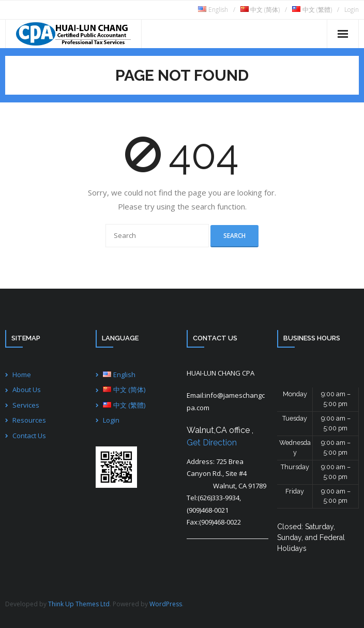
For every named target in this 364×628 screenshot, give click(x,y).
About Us (27, 390)
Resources (29, 420)
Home (22, 375)
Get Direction (212, 443)
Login (352, 10)
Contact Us (29, 436)
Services (26, 405)
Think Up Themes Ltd (79, 604)
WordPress (166, 604)
